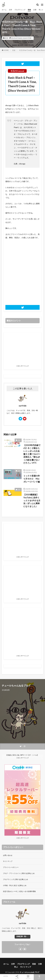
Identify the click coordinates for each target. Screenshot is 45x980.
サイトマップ (8, 861)
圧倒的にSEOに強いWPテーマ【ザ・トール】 (22, 755)
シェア (17, 977)
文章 (35, 10)
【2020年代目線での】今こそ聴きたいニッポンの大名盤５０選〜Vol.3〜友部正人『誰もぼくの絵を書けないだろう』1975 (32, 454)
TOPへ (39, 977)
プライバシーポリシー (11, 867)
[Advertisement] (22, 632)
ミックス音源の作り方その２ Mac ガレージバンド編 (32, 479)
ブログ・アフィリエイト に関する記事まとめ (19, 873)
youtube (6, 976)
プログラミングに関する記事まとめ (15, 879)
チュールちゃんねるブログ (30, 972)
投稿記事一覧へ (22, 936)
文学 (10, 10)
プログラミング (20, 10)
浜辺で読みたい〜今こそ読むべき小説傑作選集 (19, 891)
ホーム (4, 10)
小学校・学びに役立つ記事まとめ (15, 885)
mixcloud (14, 38)
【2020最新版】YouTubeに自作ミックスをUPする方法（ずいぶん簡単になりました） (32, 500)
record (25, 38)
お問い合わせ (8, 855)
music (20, 38)
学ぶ (40, 10)
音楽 (29, 10)
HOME (6, 50)
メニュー (28, 977)
